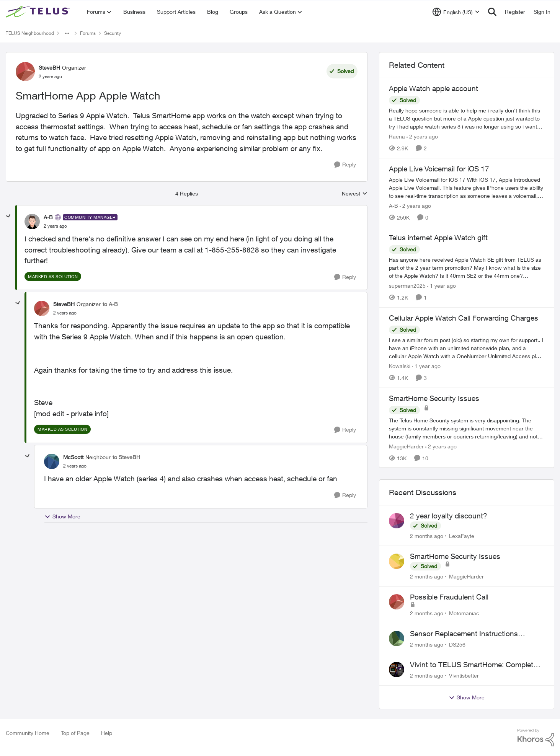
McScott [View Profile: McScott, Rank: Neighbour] (73, 457)
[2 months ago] (427, 536)
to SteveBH (126, 457)
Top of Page (75, 733)
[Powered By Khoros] (536, 738)
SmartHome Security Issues (455, 556)
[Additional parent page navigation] (67, 33)
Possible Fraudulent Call (449, 597)
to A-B (110, 304)
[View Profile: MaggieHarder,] (397, 561)
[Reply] (345, 165)
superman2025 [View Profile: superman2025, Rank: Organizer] (407, 286)
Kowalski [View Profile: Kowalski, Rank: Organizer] (400, 366)
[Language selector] (456, 12)
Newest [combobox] (355, 194)
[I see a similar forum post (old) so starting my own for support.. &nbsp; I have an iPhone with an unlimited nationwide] (467, 348)
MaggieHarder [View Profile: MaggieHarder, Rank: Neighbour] (406, 446)
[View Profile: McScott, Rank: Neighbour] (52, 461)
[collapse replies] (8, 216)
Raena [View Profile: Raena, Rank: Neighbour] (397, 136)
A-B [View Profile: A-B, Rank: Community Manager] (48, 217)
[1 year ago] (442, 286)
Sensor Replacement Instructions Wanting (464, 634)
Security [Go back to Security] (113, 33)
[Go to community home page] (39, 12)
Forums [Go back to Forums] (88, 33)
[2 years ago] (422, 136)
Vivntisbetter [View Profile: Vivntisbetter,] (464, 675)
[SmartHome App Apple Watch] (55, 226)
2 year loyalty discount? (449, 516)
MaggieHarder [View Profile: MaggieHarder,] (466, 576)
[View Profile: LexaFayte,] (397, 521)
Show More (62, 516)
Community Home (28, 733)
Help (107, 733)
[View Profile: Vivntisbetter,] (397, 670)
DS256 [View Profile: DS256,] (457, 644)
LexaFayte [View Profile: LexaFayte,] (462, 536)
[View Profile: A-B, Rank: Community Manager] (32, 222)
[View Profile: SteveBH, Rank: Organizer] (25, 72)
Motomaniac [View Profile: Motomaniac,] (464, 613)
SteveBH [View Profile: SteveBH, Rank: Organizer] (49, 68)
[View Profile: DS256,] (397, 639)
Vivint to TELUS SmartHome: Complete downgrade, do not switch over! (473, 665)
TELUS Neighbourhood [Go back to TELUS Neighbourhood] (30, 33)
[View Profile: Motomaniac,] (397, 602)
